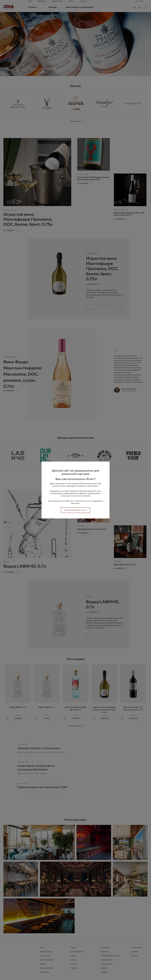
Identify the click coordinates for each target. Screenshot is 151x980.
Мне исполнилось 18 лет (75, 510)
